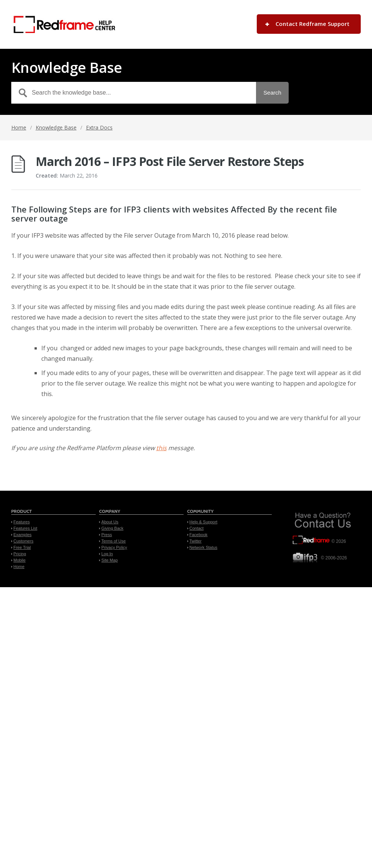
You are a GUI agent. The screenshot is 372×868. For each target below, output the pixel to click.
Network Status (204, 547)
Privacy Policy (114, 547)
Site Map (109, 560)
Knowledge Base (56, 127)
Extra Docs (99, 127)
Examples (23, 535)
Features (22, 522)
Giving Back (112, 528)
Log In (107, 554)
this (161, 448)
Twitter (196, 541)
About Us (110, 522)
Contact (197, 528)
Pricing (20, 554)
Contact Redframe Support (313, 24)
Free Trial (22, 547)
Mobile (20, 560)
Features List (26, 528)
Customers (23, 541)
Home (19, 127)
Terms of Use (114, 541)
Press (107, 535)
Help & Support (204, 522)
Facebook (199, 535)
